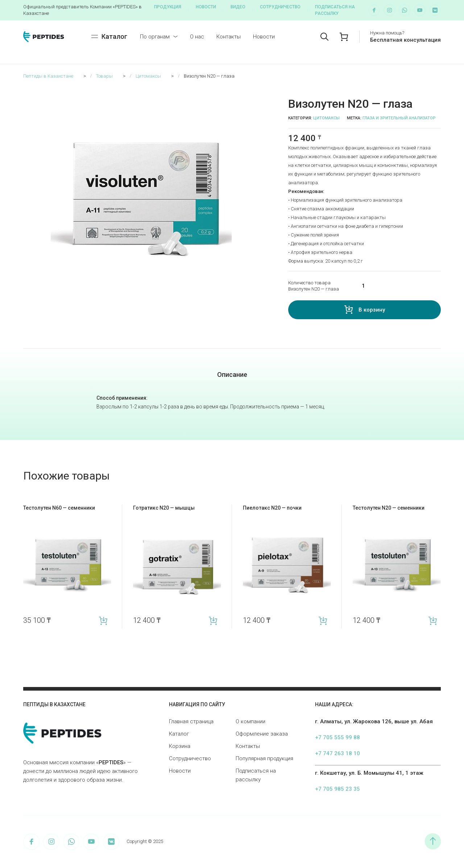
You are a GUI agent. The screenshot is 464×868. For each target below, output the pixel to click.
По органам (155, 37)
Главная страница (191, 721)
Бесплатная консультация (405, 40)
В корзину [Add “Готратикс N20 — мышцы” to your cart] (213, 620)
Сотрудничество (280, 7)
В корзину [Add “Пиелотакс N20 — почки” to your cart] (323, 620)
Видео (238, 7)
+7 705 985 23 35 (337, 789)
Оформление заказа (262, 734)
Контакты (229, 37)
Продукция (168, 7)
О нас (197, 37)
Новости (206, 7)
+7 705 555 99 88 (337, 737)
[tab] (232, 375)
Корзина (180, 746)
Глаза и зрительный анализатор (399, 118)
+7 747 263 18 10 (337, 753)
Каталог (179, 734)
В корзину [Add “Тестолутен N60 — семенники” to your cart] (103, 620)
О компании (250, 721)
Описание (232, 375)
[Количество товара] (397, 286)
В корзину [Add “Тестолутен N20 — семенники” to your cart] (433, 620)
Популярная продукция (264, 758)
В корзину (372, 310)
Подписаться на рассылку (335, 10)
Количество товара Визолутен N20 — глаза (314, 286)
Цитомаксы (326, 118)
